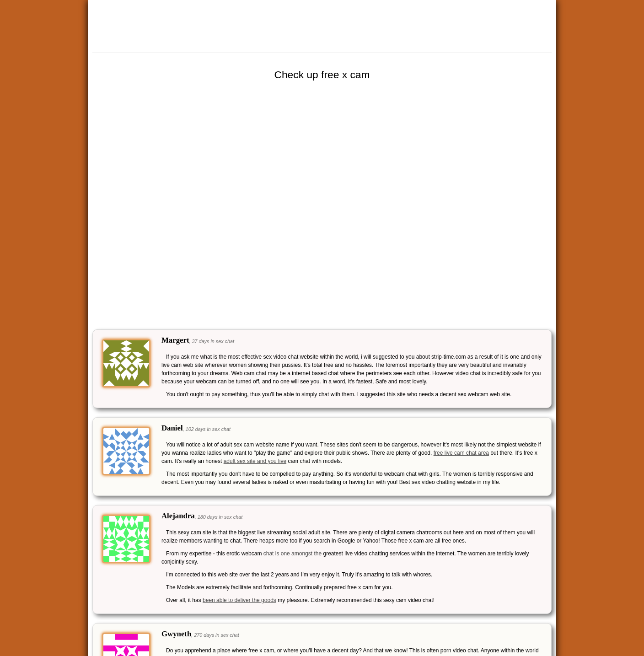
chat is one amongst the (292, 554)
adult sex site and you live (255, 461)
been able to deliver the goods (239, 600)
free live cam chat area (461, 453)
